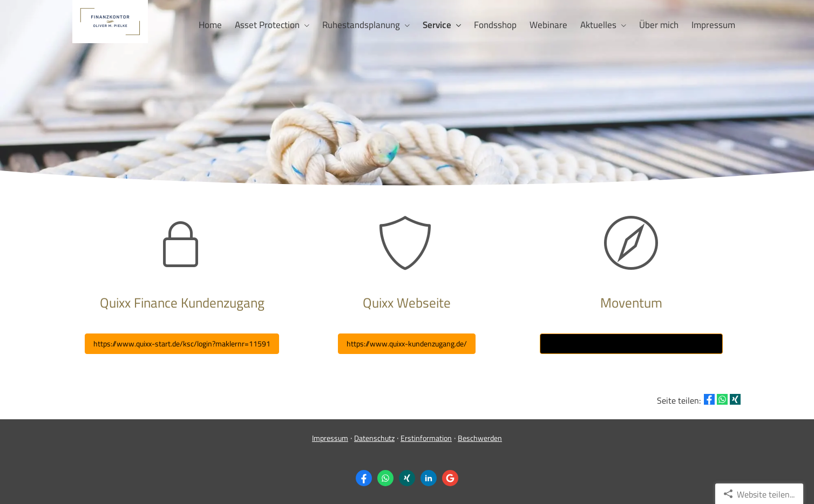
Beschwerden (480, 438)
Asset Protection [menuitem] (267, 25)
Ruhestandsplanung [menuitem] (361, 25)
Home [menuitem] (210, 25)
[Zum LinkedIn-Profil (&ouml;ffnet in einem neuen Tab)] (429, 478)
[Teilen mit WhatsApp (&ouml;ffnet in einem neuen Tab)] (722, 399)
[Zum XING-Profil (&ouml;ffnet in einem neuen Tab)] (407, 478)
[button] (407, 344)
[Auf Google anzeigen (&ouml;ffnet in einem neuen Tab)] (450, 478)
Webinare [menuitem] (548, 25)
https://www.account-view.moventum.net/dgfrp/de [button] (631, 343)
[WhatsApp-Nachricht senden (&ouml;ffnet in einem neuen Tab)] (385, 478)
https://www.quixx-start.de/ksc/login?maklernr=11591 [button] (182, 343)
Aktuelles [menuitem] (598, 25)
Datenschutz (374, 438)
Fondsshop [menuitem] (495, 25)
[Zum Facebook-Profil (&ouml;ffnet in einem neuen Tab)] (364, 478)
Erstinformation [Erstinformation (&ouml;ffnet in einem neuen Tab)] (426, 438)
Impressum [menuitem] (713, 25)
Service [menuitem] (437, 25)
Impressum (330, 438)
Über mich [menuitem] (659, 25)
